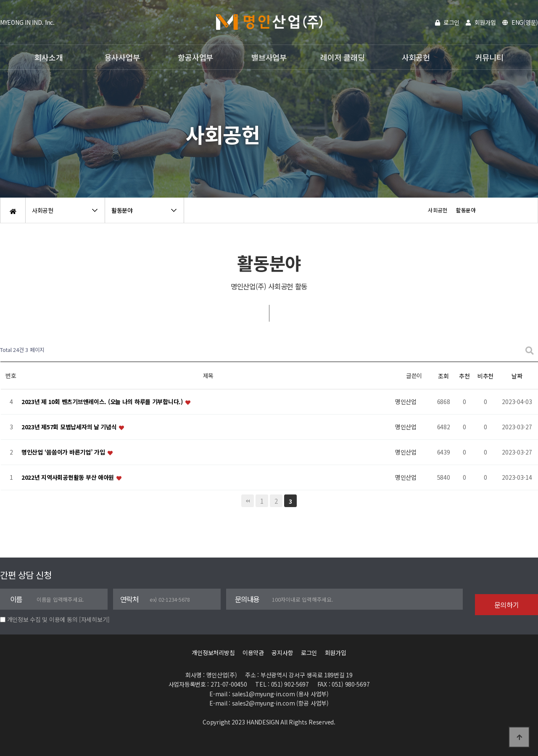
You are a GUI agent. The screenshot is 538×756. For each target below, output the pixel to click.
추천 (464, 376)
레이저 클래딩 (342, 57)
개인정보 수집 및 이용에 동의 (42, 619)
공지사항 (282, 653)
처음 (248, 501)
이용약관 (253, 653)
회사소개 (49, 57)
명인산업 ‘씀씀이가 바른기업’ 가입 (64, 452)
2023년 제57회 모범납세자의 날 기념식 (70, 427)
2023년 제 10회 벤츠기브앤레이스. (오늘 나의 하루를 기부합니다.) (103, 402)
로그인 (447, 22)
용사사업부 (122, 57)
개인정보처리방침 (213, 653)
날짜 (517, 376)
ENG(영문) (520, 22)
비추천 (485, 376)
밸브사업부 (269, 57)
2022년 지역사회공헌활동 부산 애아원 (69, 478)
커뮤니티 (489, 57)
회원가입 (481, 22)
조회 (443, 376)
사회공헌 (416, 57)
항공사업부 (195, 57)
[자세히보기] (94, 619)
